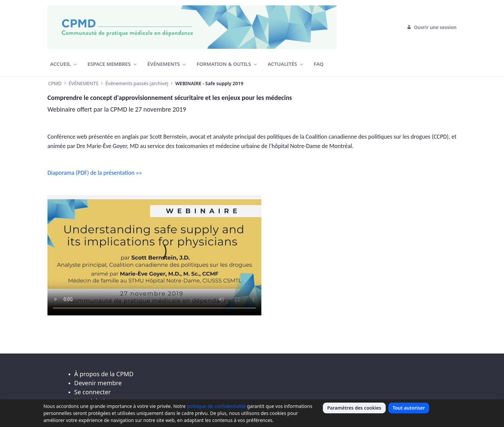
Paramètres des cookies (354, 408)
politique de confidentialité (216, 406)
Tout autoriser (409, 408)
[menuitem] (64, 64)
